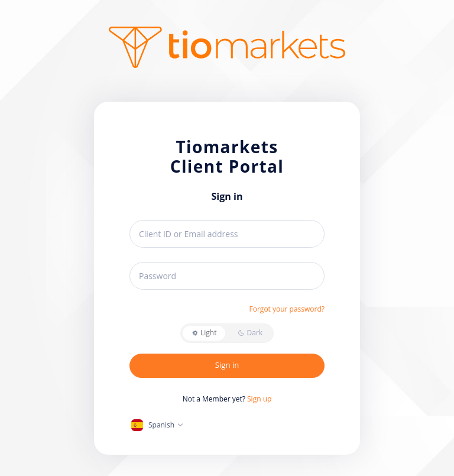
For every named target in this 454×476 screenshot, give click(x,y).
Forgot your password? (287, 309)
